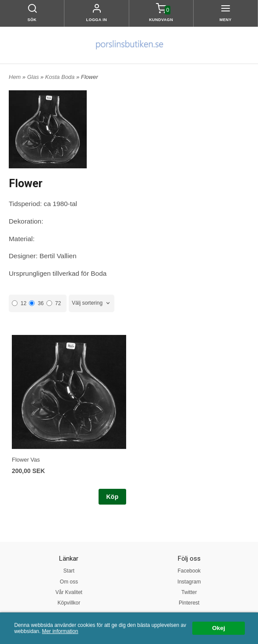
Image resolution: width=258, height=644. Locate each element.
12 (19, 303)
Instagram (189, 582)
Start (69, 571)
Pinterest (189, 603)
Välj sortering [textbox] (87, 303)
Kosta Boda (61, 77)
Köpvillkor (69, 603)
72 (54, 303)
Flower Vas (26, 460)
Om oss (69, 582)
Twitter (189, 592)
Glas (34, 77)
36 (36, 303)
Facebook (189, 571)
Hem (15, 77)
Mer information (60, 631)
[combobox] (92, 303)
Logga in (96, 20)
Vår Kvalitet (69, 592)
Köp (112, 497)
